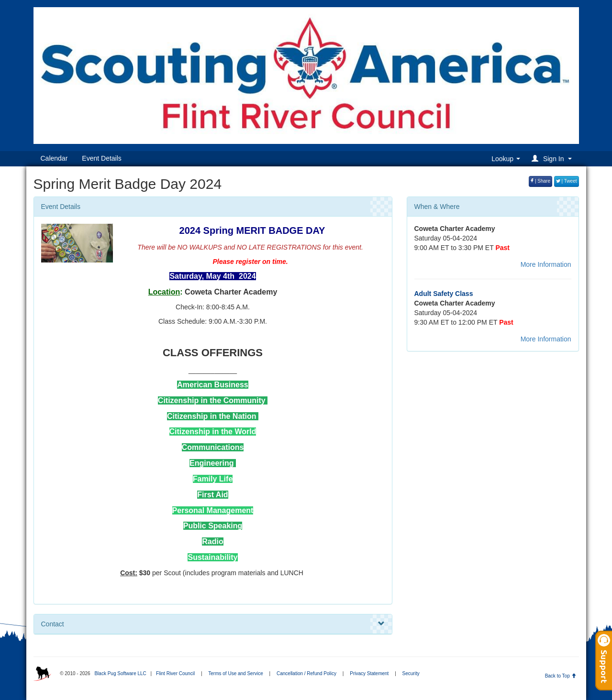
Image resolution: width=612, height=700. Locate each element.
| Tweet (567, 181)
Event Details (101, 158)
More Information (546, 264)
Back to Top (561, 676)
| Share (540, 181)
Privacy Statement (369, 673)
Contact (213, 624)
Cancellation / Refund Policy (306, 673)
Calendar (54, 158)
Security (411, 673)
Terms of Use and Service (236, 673)
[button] (553, 159)
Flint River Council (175, 673)
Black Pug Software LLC (120, 673)
